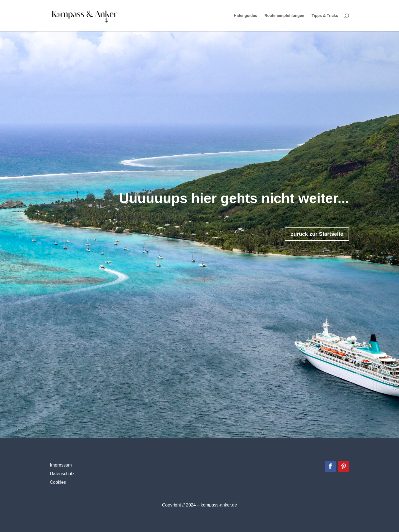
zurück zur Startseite (308, 236)
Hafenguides (245, 16)
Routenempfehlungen (284, 16)
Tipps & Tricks (325, 16)
